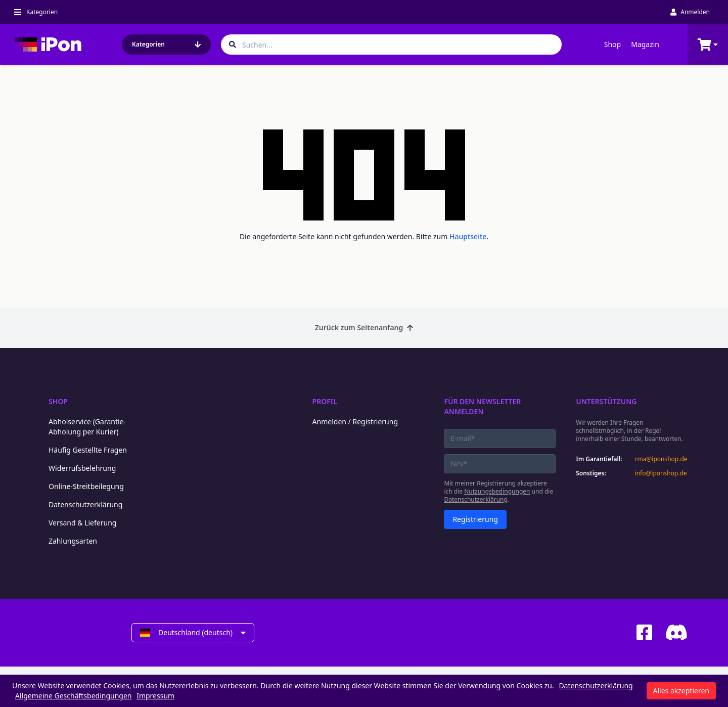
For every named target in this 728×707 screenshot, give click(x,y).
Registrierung (475, 519)
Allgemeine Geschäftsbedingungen (74, 696)
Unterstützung (606, 401)
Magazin (645, 44)
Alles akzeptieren (681, 691)
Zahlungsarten (73, 541)
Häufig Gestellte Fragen (88, 450)
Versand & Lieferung (82, 523)
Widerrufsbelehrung (82, 468)
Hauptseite (468, 236)
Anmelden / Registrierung (355, 422)
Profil (325, 401)
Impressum (155, 696)
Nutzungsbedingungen (497, 491)
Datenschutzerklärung (85, 504)
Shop (612, 44)
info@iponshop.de (661, 473)
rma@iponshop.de (661, 459)
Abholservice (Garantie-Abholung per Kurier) (87, 427)
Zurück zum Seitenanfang (364, 327)
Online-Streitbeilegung (86, 486)
